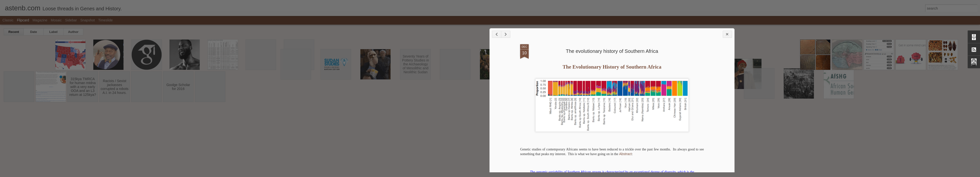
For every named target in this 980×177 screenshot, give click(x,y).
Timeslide (105, 20)
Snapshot (88, 20)
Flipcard (23, 20)
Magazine (40, 20)
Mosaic (56, 20)
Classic (8, 20)
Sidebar (71, 20)
